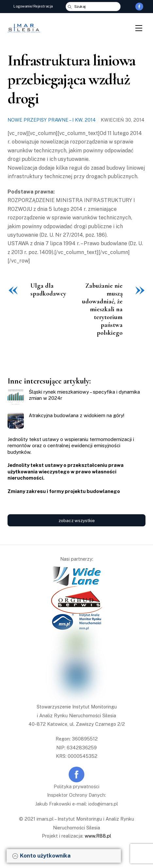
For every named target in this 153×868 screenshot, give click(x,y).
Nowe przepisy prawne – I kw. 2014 (52, 120)
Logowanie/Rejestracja (33, 6)
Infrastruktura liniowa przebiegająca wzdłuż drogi (71, 79)
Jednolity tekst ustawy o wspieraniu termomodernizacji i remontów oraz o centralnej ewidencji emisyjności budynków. (71, 446)
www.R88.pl (98, 836)
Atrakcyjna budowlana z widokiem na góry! (76, 415)
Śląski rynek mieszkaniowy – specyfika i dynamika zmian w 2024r (84, 395)
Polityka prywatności (76, 786)
